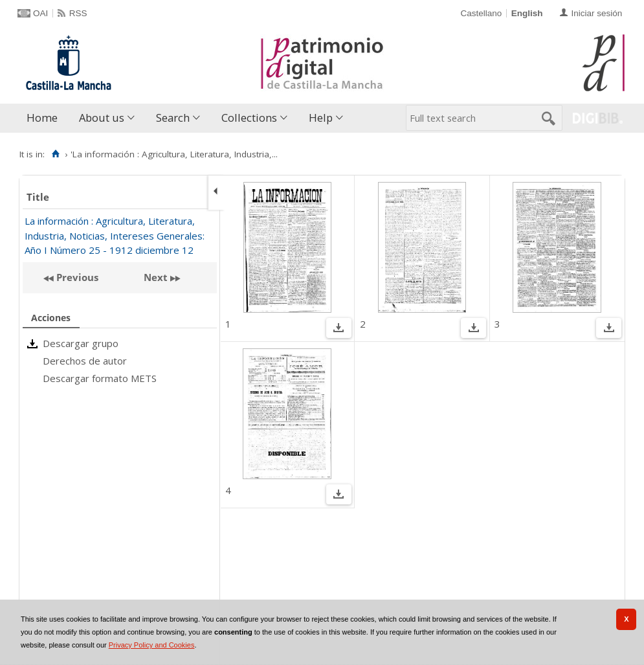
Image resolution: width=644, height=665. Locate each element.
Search (173, 118)
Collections (249, 118)
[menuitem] (45, 118)
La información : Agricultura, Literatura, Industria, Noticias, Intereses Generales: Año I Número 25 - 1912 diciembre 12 (115, 235)
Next (156, 277)
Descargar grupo (81, 343)
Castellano (481, 13)
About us (102, 118)
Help (321, 118)
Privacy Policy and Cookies (152, 645)
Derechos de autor (85, 361)
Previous (76, 277)
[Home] (55, 154)
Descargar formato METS (100, 378)
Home (42, 118)
